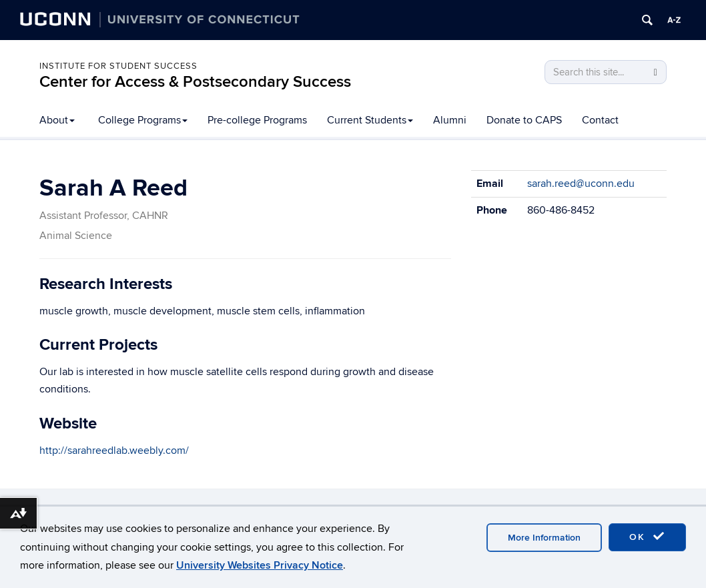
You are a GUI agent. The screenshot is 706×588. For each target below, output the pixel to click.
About (57, 120)
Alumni (450, 120)
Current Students (370, 120)
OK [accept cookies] (647, 537)
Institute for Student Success (118, 66)
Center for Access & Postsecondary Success (195, 82)
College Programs (143, 120)
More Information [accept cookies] (544, 538)
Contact (600, 120)
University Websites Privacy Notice (260, 565)
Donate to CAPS (524, 120)
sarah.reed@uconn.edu (581, 184)
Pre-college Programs (257, 120)
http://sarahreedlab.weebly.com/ (114, 451)
